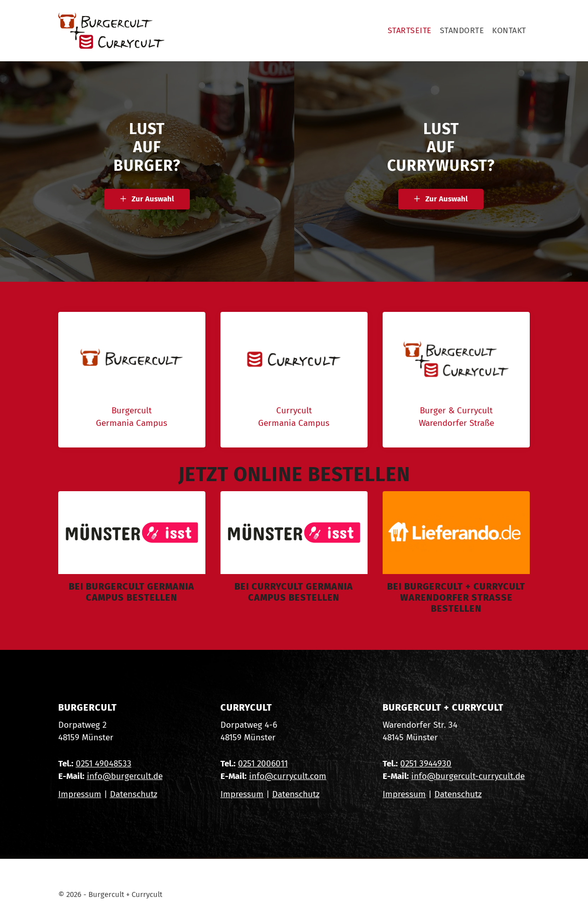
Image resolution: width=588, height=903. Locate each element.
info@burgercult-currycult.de (468, 776)
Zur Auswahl (153, 199)
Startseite (410, 30)
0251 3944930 (426, 764)
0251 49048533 (104, 764)
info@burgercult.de (125, 776)
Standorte (462, 30)
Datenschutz (134, 794)
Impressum (80, 794)
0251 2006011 (263, 764)
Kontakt (509, 30)
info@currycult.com (288, 776)
